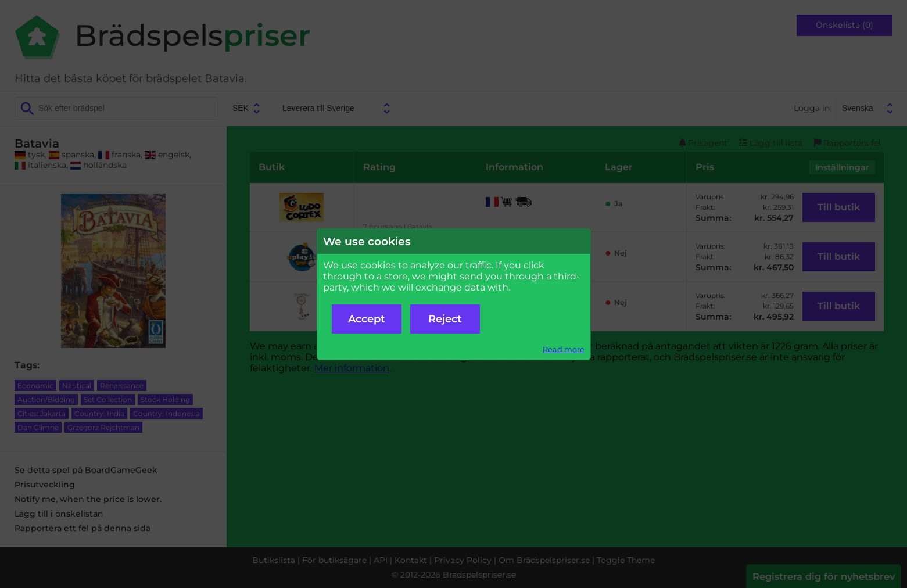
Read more (564, 349)
